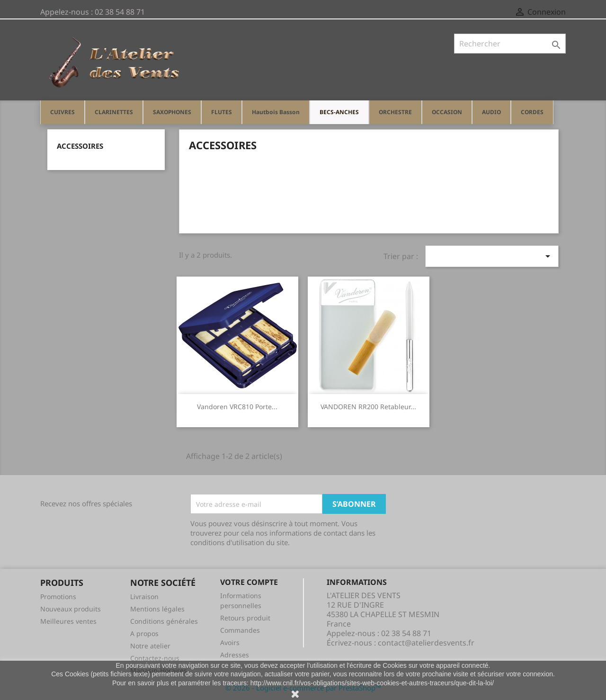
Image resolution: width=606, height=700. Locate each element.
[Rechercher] (510, 44)
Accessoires (80, 146)
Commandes (240, 630)
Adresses (235, 655)
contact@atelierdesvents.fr (426, 643)
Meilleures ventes (68, 621)
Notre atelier (150, 646)
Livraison (144, 597)
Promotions (58, 597)
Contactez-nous (155, 658)
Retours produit (245, 618)
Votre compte (249, 582)
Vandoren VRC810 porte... (237, 407)
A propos (144, 633)
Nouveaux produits (71, 609)
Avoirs (230, 642)
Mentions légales (157, 609)
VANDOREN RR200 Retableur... (368, 407)
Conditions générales (164, 621)
